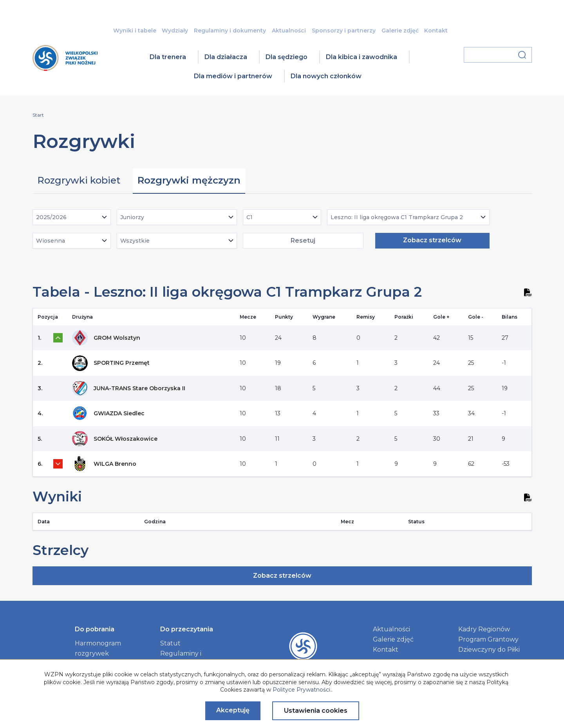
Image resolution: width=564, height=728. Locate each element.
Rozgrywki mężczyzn (189, 180)
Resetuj (303, 241)
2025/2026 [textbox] (51, 217)
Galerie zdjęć (400, 31)
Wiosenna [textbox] (51, 241)
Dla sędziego (287, 57)
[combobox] (72, 217)
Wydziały (175, 31)
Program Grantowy (488, 639)
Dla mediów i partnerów (233, 76)
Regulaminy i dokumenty (230, 31)
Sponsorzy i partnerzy (344, 31)
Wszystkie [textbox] (135, 241)
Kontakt (436, 31)
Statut (170, 643)
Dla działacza (226, 57)
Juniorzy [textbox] (132, 217)
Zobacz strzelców (432, 240)
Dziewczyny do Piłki (489, 650)
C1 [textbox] (249, 217)
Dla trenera (168, 57)
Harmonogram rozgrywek (98, 648)
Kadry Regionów (484, 629)
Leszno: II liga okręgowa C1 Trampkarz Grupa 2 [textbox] (397, 217)
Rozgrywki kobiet (79, 180)
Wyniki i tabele (135, 31)
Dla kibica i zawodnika (362, 57)
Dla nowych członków (326, 76)
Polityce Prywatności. (302, 690)
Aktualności (289, 31)
